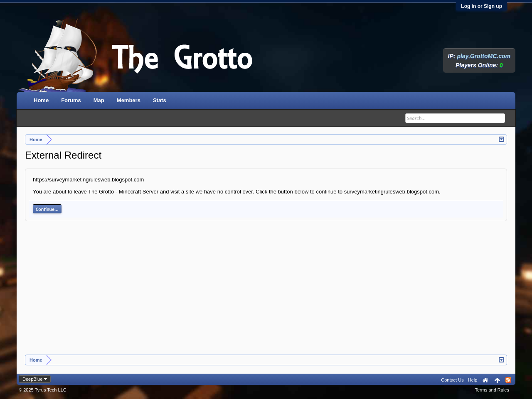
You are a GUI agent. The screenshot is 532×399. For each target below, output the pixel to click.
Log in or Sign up (482, 6)
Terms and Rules (492, 390)
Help (473, 380)
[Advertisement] (266, 292)
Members (129, 100)
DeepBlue (32, 379)
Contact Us (452, 380)
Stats (160, 100)
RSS (508, 380)
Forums (71, 100)
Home (41, 100)
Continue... (47, 209)
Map (99, 100)
